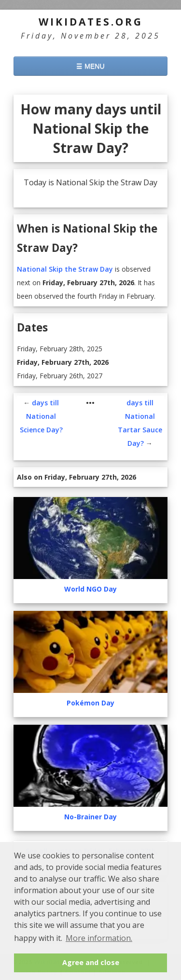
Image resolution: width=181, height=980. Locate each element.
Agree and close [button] (91, 962)
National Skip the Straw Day (65, 269)
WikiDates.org (91, 22)
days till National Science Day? (41, 416)
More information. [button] (99, 938)
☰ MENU (90, 66)
